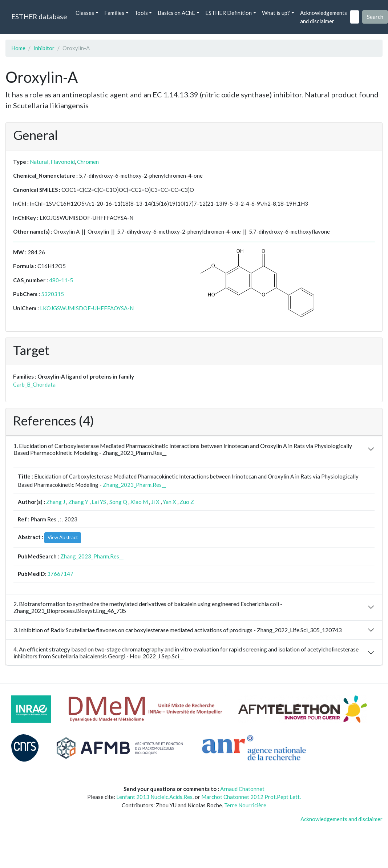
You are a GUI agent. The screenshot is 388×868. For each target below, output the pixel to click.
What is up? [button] (276, 13)
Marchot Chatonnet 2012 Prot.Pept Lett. (251, 797)
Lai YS (99, 502)
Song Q (118, 502)
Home (18, 48)
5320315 (52, 294)
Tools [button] (141, 13)
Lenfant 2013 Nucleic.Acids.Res (154, 797)
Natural (39, 162)
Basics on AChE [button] (176, 13)
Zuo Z (187, 502)
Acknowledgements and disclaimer (324, 17)
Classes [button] (85, 13)
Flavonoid (63, 162)
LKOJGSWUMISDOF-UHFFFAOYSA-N (87, 308)
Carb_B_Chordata (34, 384)
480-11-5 (61, 280)
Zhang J (56, 502)
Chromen (88, 162)
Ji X (155, 502)
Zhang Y (78, 502)
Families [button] (114, 13)
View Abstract (63, 537)
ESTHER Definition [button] (229, 13)
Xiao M (139, 502)
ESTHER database (39, 17)
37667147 (60, 574)
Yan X (169, 502)
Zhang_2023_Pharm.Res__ (134, 485)
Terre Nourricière (245, 805)
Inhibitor (44, 48)
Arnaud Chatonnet (242, 789)
